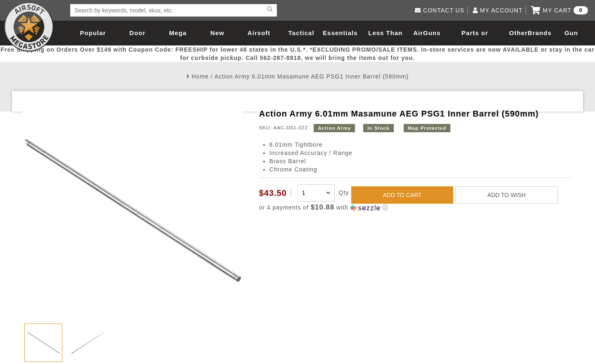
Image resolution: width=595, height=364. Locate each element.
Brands (540, 33)
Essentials (340, 33)
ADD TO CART (402, 195)
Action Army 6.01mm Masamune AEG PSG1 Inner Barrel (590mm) (312, 76)
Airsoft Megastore (29, 27)
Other (518, 33)
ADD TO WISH (506, 195)
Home (200, 76)
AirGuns (427, 33)
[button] (416, 208)
